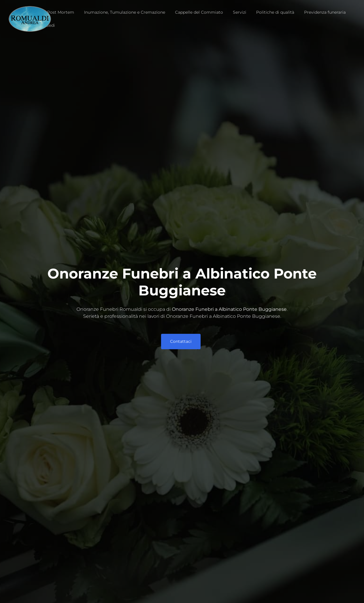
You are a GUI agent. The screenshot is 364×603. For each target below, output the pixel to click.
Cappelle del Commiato (199, 12)
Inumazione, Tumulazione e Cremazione (125, 12)
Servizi (240, 12)
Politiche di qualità (275, 12)
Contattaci (181, 341)
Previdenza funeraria (325, 12)
